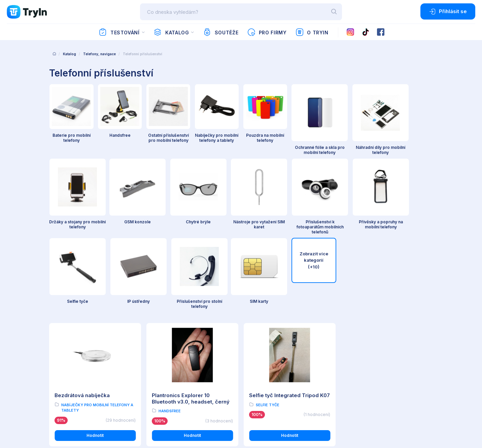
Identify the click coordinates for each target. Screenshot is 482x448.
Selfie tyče (268, 238)
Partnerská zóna (166, 381)
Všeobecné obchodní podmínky (81, 353)
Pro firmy (267, 32)
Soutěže (221, 32)
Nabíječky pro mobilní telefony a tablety (97, 241)
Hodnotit (95, 269)
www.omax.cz (372, 373)
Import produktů (166, 371)
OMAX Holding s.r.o (104, 418)
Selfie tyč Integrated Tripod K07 (289, 229)
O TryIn (312, 32)
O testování (161, 353)
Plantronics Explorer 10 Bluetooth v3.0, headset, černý (191, 232)
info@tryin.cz (371, 380)
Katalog (171, 32)
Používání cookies (67, 371)
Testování (119, 32)
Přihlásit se (448, 11)
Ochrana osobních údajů (73, 362)
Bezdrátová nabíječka (82, 229)
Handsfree (170, 245)
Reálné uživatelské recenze (177, 362)
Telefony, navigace (99, 54)
